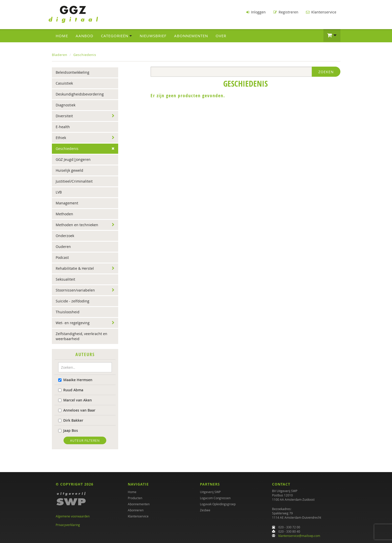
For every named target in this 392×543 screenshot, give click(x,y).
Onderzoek (65, 236)
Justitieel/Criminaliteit (74, 181)
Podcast (62, 257)
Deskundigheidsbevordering (80, 94)
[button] (332, 35)
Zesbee (205, 510)
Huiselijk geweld (69, 170)
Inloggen (256, 12)
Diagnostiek (66, 105)
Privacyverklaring (68, 525)
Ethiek (61, 138)
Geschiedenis (85, 55)
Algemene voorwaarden (73, 516)
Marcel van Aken (75, 400)
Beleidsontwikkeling (73, 72)
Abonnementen (191, 36)
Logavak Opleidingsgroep (218, 504)
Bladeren (60, 55)
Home (62, 36)
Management (67, 203)
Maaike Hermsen (75, 380)
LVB (59, 192)
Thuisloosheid (68, 312)
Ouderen (63, 247)
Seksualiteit (65, 279)
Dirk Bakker (71, 420)
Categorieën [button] (117, 36)
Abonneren (136, 510)
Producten (135, 498)
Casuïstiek (64, 83)
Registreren (286, 12)
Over (221, 36)
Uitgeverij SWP (210, 492)
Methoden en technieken (77, 225)
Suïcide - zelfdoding (73, 301)
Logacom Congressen (215, 498)
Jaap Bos (68, 430)
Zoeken (326, 72)
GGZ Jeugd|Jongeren (73, 159)
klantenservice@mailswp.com (299, 536)
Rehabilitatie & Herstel (75, 268)
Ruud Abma (71, 390)
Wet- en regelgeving (73, 323)
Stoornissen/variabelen (75, 290)
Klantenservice (321, 12)
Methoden (64, 214)
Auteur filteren (85, 440)
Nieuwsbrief (153, 36)
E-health (63, 127)
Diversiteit (64, 116)
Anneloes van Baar (77, 410)
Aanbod (85, 36)
